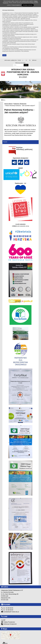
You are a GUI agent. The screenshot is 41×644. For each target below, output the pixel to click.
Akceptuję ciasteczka (28, 5)
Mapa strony (14, 60)
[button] (2, 90)
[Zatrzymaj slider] (20, 97)
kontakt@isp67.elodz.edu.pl (10, 612)
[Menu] (20, 100)
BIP (3, 620)
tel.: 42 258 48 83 (7, 608)
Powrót (5, 142)
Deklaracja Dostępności (9, 624)
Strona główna (8, 60)
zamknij (4, 55)
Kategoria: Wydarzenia (20, 104)
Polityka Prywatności (8, 622)
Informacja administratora (21, 63)
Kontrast (34, 60)
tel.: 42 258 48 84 (7, 610)
